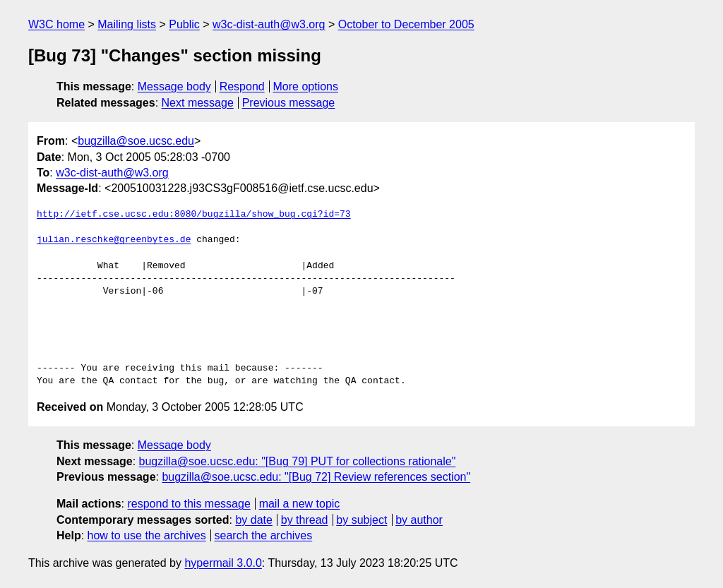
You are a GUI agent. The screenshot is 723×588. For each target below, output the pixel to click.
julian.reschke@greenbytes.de (114, 240)
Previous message (289, 103)
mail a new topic (300, 504)
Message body (174, 86)
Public (184, 24)
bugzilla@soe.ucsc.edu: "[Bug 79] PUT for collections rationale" (298, 461)
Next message (198, 103)
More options (306, 86)
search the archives (264, 535)
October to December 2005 (406, 24)
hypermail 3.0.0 (223, 563)
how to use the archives (147, 535)
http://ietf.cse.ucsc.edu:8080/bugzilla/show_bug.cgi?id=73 (194, 215)
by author (419, 520)
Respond (242, 86)
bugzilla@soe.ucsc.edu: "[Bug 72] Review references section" (316, 477)
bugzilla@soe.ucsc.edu (136, 141)
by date (253, 520)
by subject (361, 520)
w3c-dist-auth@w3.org (269, 24)
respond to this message (189, 504)
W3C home (56, 24)
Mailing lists (127, 24)
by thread (305, 520)
